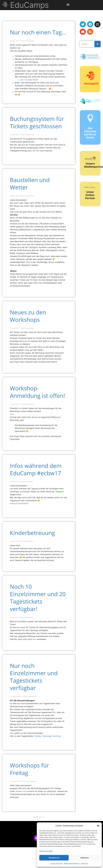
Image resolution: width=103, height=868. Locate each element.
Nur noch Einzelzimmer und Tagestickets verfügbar (34, 677)
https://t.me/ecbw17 (19, 503)
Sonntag (57, 736)
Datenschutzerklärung (72, 863)
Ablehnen (85, 858)
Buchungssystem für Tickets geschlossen (37, 122)
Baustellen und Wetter (30, 184)
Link (12, 414)
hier (34, 639)
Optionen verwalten (46, 851)
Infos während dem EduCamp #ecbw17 (36, 469)
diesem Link (22, 791)
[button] (98, 826)
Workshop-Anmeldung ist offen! (37, 392)
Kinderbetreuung (32, 533)
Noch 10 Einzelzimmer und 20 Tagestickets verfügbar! (38, 598)
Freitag (38, 736)
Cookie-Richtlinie (57, 863)
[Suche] (97, 44)
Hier (12, 733)
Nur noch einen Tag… (38, 32)
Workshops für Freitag (29, 769)
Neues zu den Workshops (28, 316)
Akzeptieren (54, 858)
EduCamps (29, 5)
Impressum (84, 863)
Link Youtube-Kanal (29, 80)
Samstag (47, 736)
